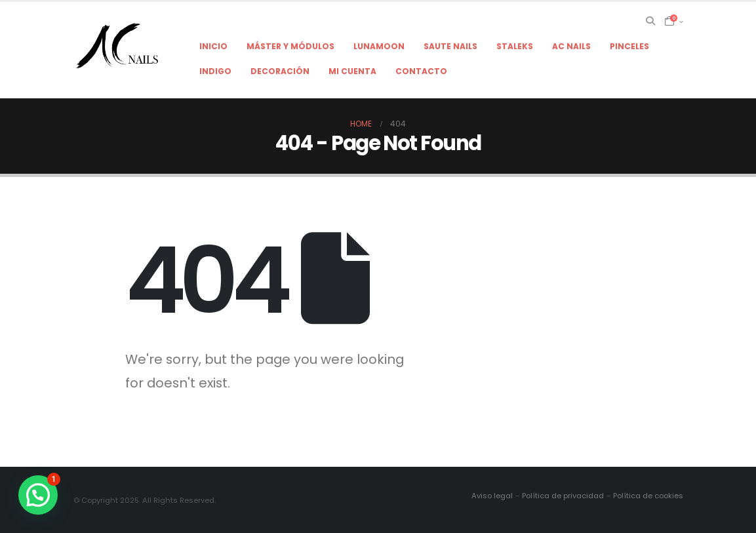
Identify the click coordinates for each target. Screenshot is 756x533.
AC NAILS (571, 46)
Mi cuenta (352, 71)
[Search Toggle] (650, 21)
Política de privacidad (563, 496)
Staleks (515, 46)
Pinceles (629, 46)
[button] (38, 495)
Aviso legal (492, 496)
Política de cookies (648, 496)
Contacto (421, 71)
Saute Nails (450, 46)
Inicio (213, 46)
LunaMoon (379, 46)
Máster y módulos (290, 46)
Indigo (215, 71)
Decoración (280, 71)
